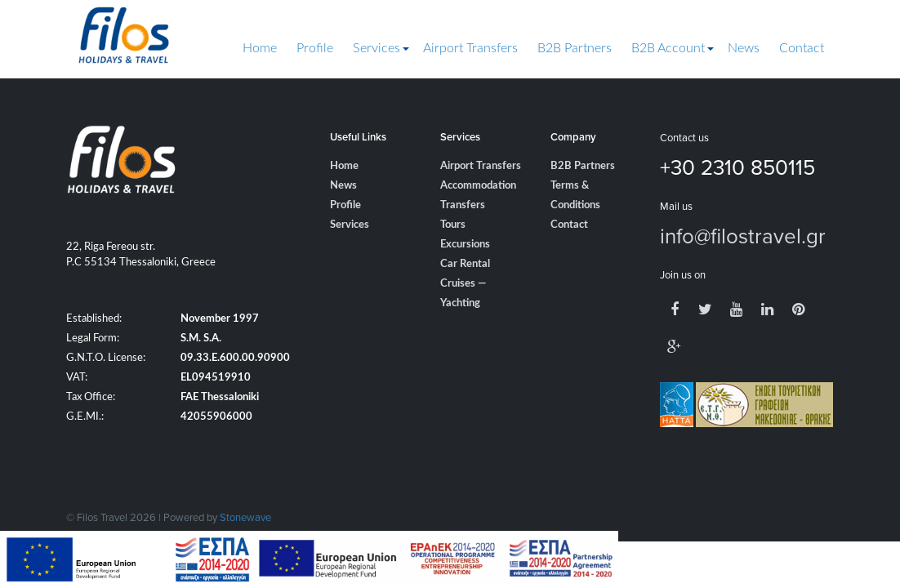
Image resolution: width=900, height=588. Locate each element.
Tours (453, 225)
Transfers (463, 205)
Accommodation (478, 186)
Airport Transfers (470, 48)
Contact (802, 48)
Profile (315, 48)
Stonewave (245, 517)
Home (260, 48)
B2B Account (668, 48)
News (744, 48)
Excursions (465, 245)
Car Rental (465, 264)
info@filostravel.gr (743, 235)
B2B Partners (575, 48)
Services (376, 48)
